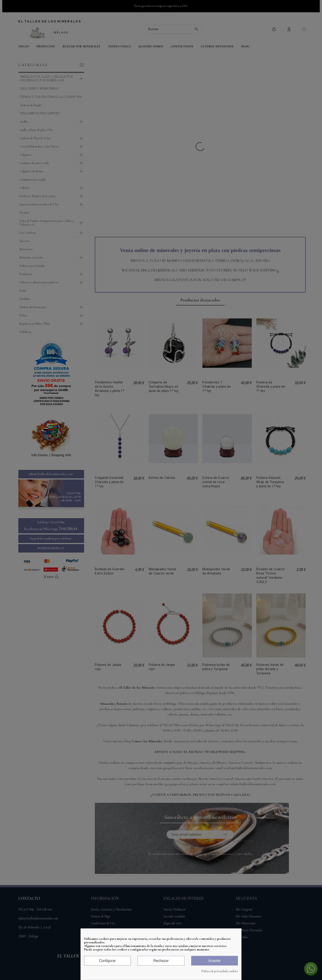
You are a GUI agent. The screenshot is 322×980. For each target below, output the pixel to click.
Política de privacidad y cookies (220, 971)
